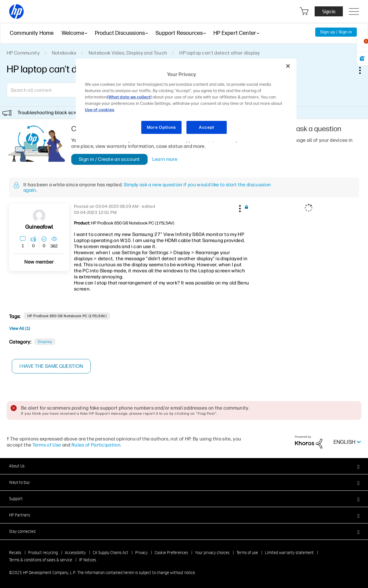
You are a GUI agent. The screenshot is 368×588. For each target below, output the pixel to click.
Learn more (165, 159)
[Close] (288, 66)
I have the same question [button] (51, 366)
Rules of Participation (96, 445)
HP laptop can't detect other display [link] (220, 53)
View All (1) (20, 329)
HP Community (23, 53)
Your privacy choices (212, 553)
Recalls (15, 553)
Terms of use (247, 553)
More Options (161, 127)
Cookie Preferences (171, 553)
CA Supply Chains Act (110, 553)
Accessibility (75, 553)
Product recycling (43, 553)
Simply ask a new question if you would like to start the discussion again (147, 187)
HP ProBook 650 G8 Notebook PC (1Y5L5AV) (67, 316)
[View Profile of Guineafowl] (39, 227)
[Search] (51, 90)
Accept (207, 127)
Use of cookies (100, 110)
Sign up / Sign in (336, 32)
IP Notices (88, 560)
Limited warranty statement (289, 553)
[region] (186, 100)
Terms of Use (47, 445)
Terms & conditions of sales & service (41, 560)
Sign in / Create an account (109, 159)
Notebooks (64, 53)
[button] (239, 208)
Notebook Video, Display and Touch (128, 53)
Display (45, 342)
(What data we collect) (129, 97)
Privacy (141, 553)
